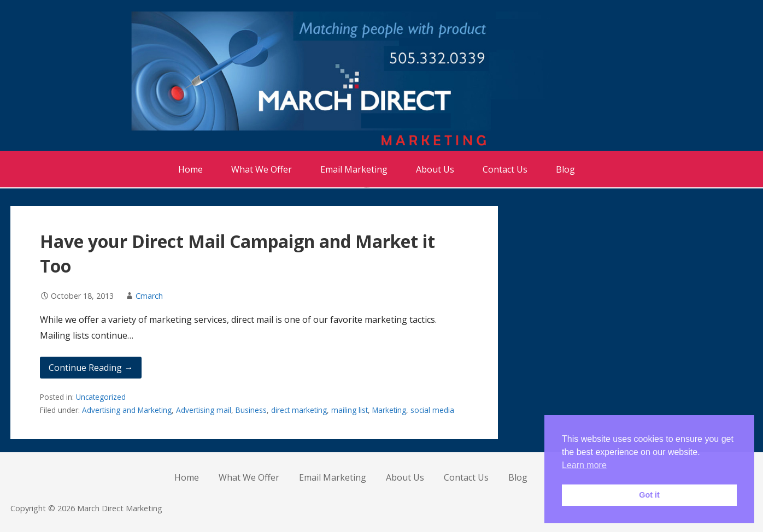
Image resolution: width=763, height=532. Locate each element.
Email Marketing (354, 169)
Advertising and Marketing (127, 410)
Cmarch (149, 296)
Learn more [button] (584, 465)
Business (251, 410)
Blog (565, 169)
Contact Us (505, 169)
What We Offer (262, 169)
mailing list (350, 410)
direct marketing (299, 410)
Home (190, 169)
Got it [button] (649, 495)
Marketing (389, 410)
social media (432, 410)
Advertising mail (204, 410)
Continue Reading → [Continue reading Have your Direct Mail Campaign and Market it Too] (91, 368)
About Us (435, 169)
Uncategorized (101, 397)
